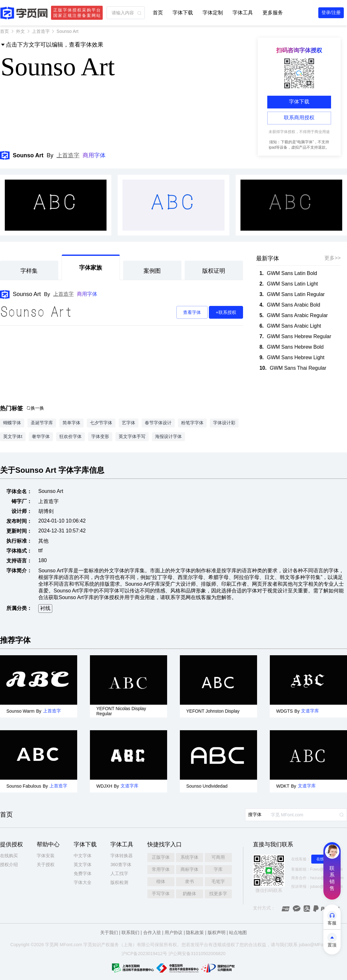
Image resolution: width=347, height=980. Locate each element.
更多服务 (273, 13)
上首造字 (41, 31)
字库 (218, 869)
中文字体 (83, 856)
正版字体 (161, 857)
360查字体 (121, 865)
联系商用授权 (299, 118)
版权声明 (217, 932)
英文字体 (83, 865)
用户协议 (173, 932)
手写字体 (161, 894)
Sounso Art (27, 294)
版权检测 (119, 882)
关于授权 (46, 865)
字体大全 (83, 882)
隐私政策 (195, 932)
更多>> (332, 258)
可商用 (218, 857)
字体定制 (213, 13)
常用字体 (161, 869)
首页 (158, 13)
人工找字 (119, 873)
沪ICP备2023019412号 (144, 954)
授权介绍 (9, 865)
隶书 (189, 881)
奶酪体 (189, 894)
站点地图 (238, 932)
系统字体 (189, 857)
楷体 (161, 881)
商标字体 (189, 869)
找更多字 (218, 894)
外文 (20, 31)
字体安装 (46, 856)
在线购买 (9, 856)
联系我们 (130, 932)
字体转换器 (122, 856)
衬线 (45, 608)
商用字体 (94, 155)
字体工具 (243, 13)
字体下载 (183, 13)
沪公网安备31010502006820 (197, 954)
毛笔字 (218, 881)
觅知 (92, 945)
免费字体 (83, 873)
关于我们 (109, 932)
